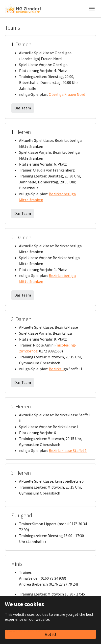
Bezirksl (56, 369)
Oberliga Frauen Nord (67, 94)
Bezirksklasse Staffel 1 (68, 450)
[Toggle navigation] (92, 9)
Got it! (50, 634)
